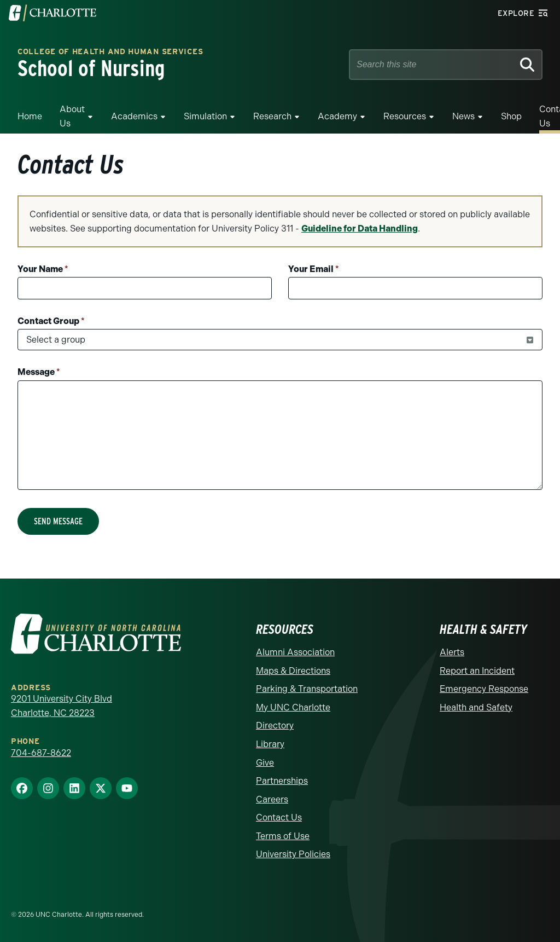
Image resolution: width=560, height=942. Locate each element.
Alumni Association (295, 652)
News (463, 116)
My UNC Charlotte (293, 707)
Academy (337, 116)
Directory (275, 726)
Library (270, 744)
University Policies (293, 854)
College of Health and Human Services (110, 52)
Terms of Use (283, 836)
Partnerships (282, 781)
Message (39, 372)
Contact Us (279, 817)
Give (265, 763)
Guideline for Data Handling (360, 229)
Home (30, 116)
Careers (272, 799)
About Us (72, 116)
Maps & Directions (293, 671)
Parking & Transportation (307, 689)
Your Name (43, 269)
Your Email (314, 269)
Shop (511, 116)
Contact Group (51, 321)
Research (272, 116)
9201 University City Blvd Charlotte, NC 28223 (62, 706)
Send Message (58, 521)
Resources (405, 116)
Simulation (205, 116)
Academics (134, 116)
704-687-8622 (41, 753)
